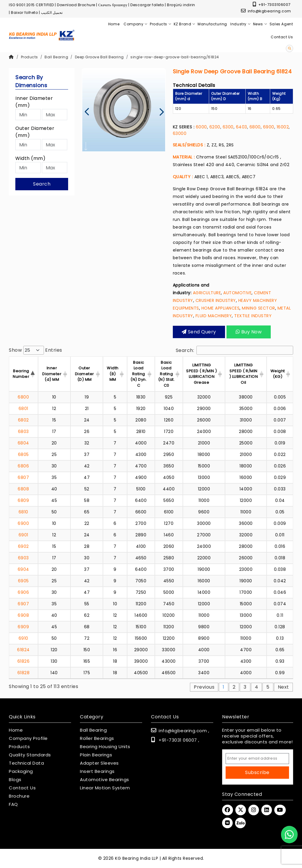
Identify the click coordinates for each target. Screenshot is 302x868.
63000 (180, 133)
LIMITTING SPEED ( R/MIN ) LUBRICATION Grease (202, 374)
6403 (242, 127)
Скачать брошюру (113, 5)
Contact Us (22, 788)
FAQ (13, 804)
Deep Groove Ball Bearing (99, 57)
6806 (23, 466)
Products (29, 57)
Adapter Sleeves (99, 763)
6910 (23, 638)
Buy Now (248, 332)
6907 (23, 604)
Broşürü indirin (181, 5)
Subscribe (257, 772)
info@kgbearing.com (266, 11)
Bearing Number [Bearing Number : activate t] (21, 374)
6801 (23, 409)
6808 (23, 489)
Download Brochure (76, 5)
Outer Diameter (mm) (35, 132)
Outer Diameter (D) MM (84, 374)
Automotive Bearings (105, 780)
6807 (23, 477)
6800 (255, 127)
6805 (23, 454)
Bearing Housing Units (105, 747)
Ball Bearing (56, 57)
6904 (23, 569)
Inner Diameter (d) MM (52, 374)
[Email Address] (257, 759)
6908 (23, 615)
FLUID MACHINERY (214, 316)
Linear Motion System (105, 788)
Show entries (36, 350)
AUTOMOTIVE (237, 293)
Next (283, 687)
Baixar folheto (24, 13)
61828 (24, 673)
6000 (201, 127)
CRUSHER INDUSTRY (216, 300)
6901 (23, 535)
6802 (23, 420)
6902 (23, 546)
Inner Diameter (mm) (34, 102)
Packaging (21, 771)
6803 (23, 431)
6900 (269, 127)
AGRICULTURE (207, 293)
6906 (23, 592)
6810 (23, 512)
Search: (235, 350)
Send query (199, 332)
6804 (23, 443)
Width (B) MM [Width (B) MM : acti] (113, 374)
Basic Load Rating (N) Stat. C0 (166, 374)
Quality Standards (30, 755)
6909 (23, 627)
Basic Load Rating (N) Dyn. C (138, 374)
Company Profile (28, 738)
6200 (215, 127)
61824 (23, 650)
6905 (23, 581)
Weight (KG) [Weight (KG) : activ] (278, 374)
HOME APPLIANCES (221, 308)
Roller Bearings (97, 738)
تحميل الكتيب (52, 13)
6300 (228, 127)
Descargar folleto (147, 5)
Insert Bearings (97, 771)
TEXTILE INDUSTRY (253, 316)
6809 (23, 500)
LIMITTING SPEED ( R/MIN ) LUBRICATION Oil (244, 374)
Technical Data (26, 763)
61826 (24, 661)
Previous (204, 687)
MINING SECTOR (258, 308)
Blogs (15, 780)
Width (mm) (30, 158)
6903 (23, 558)
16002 (283, 127)
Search (42, 184)
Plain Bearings (96, 755)
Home (16, 730)
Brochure (19, 796)
